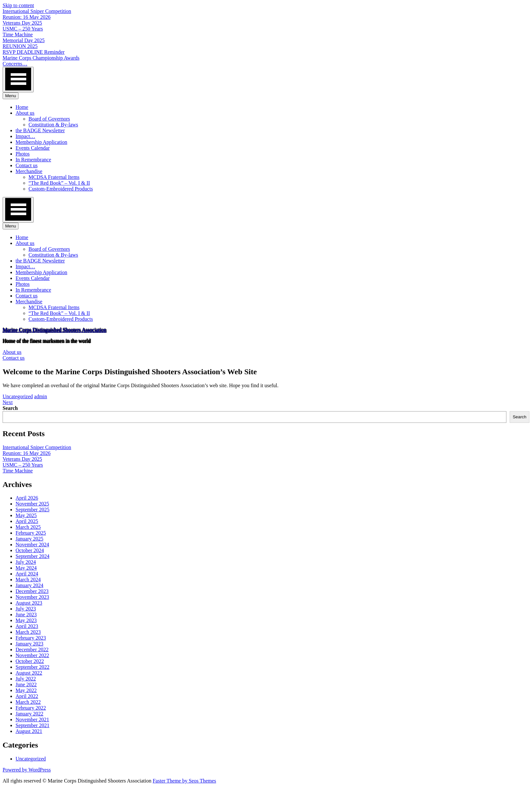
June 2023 (26, 615)
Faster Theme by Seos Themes (184, 781)
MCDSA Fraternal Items (54, 177)
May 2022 (26, 690)
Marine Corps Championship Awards (41, 58)
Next (8, 402)
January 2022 (29, 714)
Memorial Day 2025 (24, 40)
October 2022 (30, 661)
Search (10, 408)
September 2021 (32, 725)
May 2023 (26, 620)
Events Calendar (33, 148)
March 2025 (28, 527)
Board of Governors (49, 119)
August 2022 (29, 673)
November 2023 (32, 597)
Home (22, 107)
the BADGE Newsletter (40, 130)
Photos (23, 154)
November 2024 (32, 545)
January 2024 (29, 585)
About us (25, 113)
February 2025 (31, 533)
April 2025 (27, 521)
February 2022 (31, 708)
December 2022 (32, 650)
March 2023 (28, 632)
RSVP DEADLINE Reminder (34, 52)
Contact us (27, 165)
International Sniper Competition (37, 11)
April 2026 (27, 498)
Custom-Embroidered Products (61, 189)
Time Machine (18, 35)
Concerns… (15, 64)
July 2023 (26, 609)
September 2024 (32, 556)
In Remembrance (33, 160)
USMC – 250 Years (23, 29)
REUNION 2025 (20, 46)
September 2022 (32, 667)
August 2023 (29, 603)
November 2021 (32, 719)
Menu (11, 96)
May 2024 (26, 568)
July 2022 (26, 679)
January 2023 (29, 644)
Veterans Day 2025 (22, 23)
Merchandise (29, 171)
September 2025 (32, 510)
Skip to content (18, 5)
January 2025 (29, 539)
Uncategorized (18, 396)
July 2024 (26, 562)
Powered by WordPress (27, 770)
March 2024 (28, 580)
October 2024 (30, 550)
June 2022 (26, 685)
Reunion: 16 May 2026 (27, 17)
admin (40, 396)
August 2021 (29, 731)
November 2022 (32, 655)
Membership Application (41, 142)
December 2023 (32, 591)
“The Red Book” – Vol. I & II (59, 183)
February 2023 (31, 638)
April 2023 (27, 626)
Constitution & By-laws (53, 125)
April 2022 (27, 696)
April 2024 (27, 574)
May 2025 (26, 515)
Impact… (25, 136)
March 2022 (28, 702)
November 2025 (32, 504)
